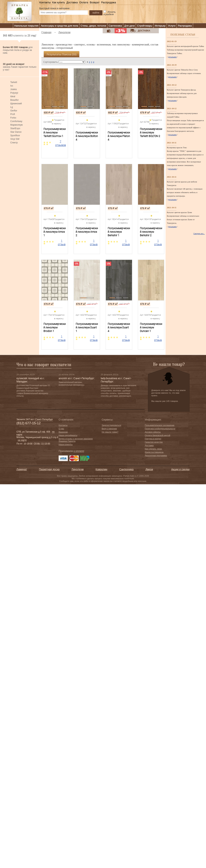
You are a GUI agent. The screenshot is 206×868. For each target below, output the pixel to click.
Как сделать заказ (153, 449)
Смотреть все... (199, 234)
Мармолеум (16, 125)
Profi (13, 114)
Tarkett (14, 82)
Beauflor (15, 100)
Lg (12, 107)
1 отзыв (62, 243)
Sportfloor (15, 136)
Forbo (13, 118)
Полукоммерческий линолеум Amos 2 (87, 232)
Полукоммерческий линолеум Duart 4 (119, 327)
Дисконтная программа (156, 455)
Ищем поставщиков (154, 452)
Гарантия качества (154, 442)
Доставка (72, 2)
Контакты (45, 2)
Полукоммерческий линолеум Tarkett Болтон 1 (55, 133)
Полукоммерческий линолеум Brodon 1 (55, 327)
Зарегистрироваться (111, 425)
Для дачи (130, 26)
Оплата (84, 2)
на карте (22, 440)
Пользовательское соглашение (160, 425)
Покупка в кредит (153, 439)
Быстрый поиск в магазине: (55, 8)
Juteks (14, 89)
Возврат (95, 2)
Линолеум (78, 469)
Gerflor (14, 111)
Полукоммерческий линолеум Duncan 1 (151, 327)
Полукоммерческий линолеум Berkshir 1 (119, 232)
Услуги (172, 26)
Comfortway (16, 121)
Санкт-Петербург (44, 419)
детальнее (172, 57)
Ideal (13, 96)
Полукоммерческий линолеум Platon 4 (119, 136)
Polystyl (14, 93)
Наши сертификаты (68, 435)
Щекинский (16, 104)
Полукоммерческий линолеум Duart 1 (87, 327)
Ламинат (22, 469)
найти (96, 13)
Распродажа (109, 2)
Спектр (14, 143)
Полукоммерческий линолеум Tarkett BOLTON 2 (151, 133)
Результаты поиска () (62, 54)
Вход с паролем (109, 429)
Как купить (58, 2)
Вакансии (63, 432)
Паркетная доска (49, 469)
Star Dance (16, 132)
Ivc (12, 86)
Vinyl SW (15, 139)
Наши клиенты (66, 444)
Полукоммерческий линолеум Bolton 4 (87, 136)
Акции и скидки (180, 469)
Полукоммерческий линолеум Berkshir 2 (151, 232)
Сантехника (115, 26)
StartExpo (15, 128)
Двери (149, 469)
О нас (61, 429)
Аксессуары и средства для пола (59, 26)
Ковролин (101, 469)
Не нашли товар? (110, 432)
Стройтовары (145, 26)
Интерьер (160, 26)
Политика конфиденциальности (160, 429)
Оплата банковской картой (157, 435)
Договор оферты (153, 432)
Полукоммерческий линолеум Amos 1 (55, 232)
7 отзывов (61, 143)
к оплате (79, 451)
